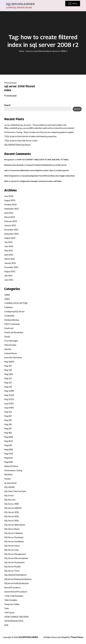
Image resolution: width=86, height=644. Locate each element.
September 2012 (11, 234)
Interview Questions (13, 357)
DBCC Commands (12, 324)
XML (6, 625)
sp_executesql (10, 483)
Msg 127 (8, 383)
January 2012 (10, 263)
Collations (9, 307)
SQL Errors (9, 495)
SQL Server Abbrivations (15, 525)
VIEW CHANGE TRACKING (16, 617)
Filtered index (10, 83)
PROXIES (8, 475)
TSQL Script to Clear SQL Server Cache (21, 141)
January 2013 (10, 225)
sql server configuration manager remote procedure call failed (36, 181)
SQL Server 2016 (11, 521)
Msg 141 (8, 387)
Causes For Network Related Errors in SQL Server (46, 165)
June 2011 (9, 280)
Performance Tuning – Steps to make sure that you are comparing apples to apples (39, 132)
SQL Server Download (14, 537)
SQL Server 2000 (11, 504)
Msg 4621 (9, 441)
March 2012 (10, 259)
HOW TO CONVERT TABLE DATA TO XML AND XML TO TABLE (43, 160)
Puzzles (8, 479)
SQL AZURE (10, 487)
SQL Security (10, 500)
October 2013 (10, 204)
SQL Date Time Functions (15, 491)
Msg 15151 (9, 399)
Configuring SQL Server (14, 311)
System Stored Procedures (16, 592)
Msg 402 (8, 433)
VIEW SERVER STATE (14, 621)
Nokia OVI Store (11, 466)
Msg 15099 (9, 391)
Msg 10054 (9, 362)
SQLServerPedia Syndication (17, 583)
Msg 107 (8, 366)
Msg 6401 (9, 449)
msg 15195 (9, 403)
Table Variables (11, 600)
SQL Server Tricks (12, 571)
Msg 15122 (9, 395)
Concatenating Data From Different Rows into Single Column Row (48, 176)
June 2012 (9, 246)
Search (7, 105)
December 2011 (11, 267)
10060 (7, 295)
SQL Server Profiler (13, 567)
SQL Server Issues (12, 546)
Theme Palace (77, 637)
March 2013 (10, 217)
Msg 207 (8, 416)
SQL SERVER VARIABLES (15, 575)
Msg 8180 (9, 462)
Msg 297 (8, 429)
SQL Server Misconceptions (16, 558)
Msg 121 (8, 378)
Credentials (9, 316)
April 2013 (9, 213)
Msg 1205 (9, 374)
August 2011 (10, 271)
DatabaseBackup (12, 320)
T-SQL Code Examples (14, 596)
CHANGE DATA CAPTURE (16, 303)
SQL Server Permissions (14, 562)
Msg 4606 (9, 437)
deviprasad (12, 95)
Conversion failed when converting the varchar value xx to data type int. (40, 170)
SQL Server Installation (14, 541)
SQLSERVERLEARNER (20, 4)
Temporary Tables (12, 604)
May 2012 (9, 250)
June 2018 (9, 196)
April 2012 (9, 255)
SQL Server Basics (12, 529)
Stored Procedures (12, 587)
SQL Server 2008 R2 (13, 508)
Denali (7, 337)
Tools (7, 608)
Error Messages (11, 341)
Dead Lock (9, 328)
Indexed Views (11, 353)
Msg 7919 (9, 454)
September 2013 (11, 209)
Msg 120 (8, 370)
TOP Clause (9, 613)
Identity (8, 349)
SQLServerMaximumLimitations (18, 579)
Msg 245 (8, 424)
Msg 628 (8, 445)
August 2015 (10, 200)
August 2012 (10, 238)
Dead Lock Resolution (14, 332)
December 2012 (11, 230)
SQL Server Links (12, 550)
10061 (7, 299)
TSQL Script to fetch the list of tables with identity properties (30, 136)
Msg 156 (8, 412)
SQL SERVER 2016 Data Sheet (17, 145)
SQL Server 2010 (11, 512)
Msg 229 (8, 420)
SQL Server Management (15, 554)
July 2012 (8, 242)
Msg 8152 (9, 458)
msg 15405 (9, 408)
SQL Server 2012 (11, 516)
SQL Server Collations (14, 533)
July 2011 (8, 276)
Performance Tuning (13, 470)
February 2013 (11, 221)
